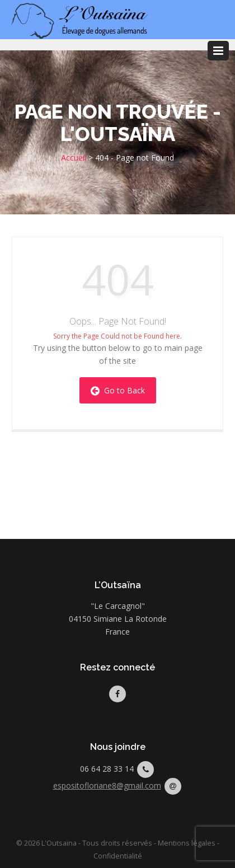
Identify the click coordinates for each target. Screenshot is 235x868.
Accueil (74, 158)
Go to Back (118, 390)
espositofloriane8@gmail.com (107, 785)
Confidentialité (118, 856)
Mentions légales (187, 843)
